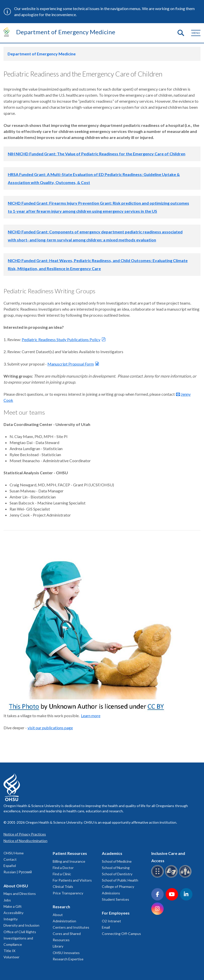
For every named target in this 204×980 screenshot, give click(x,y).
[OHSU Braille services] (158, 877)
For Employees (116, 913)
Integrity (11, 919)
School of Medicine (117, 861)
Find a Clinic (62, 874)
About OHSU (16, 886)
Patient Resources (70, 853)
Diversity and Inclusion (21, 925)
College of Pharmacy (118, 886)
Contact (10, 859)
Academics (112, 853)
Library (58, 946)
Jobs (7, 900)
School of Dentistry (117, 874)
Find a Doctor (63, 868)
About (58, 915)
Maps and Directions (20, 894)
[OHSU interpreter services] (186, 877)
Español (10, 866)
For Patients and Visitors (72, 880)
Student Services (115, 899)
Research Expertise (68, 959)
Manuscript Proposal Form (71, 364)
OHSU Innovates (66, 953)
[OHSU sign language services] (172, 877)
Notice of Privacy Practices (25, 834)
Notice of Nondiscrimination (25, 841)
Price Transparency (68, 893)
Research (61, 907)
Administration (64, 921)
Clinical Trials (63, 886)
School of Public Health (120, 880)
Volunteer (11, 957)
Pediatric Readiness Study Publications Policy (61, 339)
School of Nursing (116, 868)
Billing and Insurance (69, 861)
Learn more (91, 716)
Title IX (9, 951)
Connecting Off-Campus (121, 934)
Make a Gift (13, 906)
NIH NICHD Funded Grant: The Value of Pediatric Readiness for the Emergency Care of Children (97, 154)
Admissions (111, 893)
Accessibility (13, 913)
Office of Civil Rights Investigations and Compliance (20, 938)
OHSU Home (14, 853)
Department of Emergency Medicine (66, 32)
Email (106, 927)
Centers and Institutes (71, 927)
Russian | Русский (18, 872)
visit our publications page (50, 728)
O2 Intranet (111, 921)
